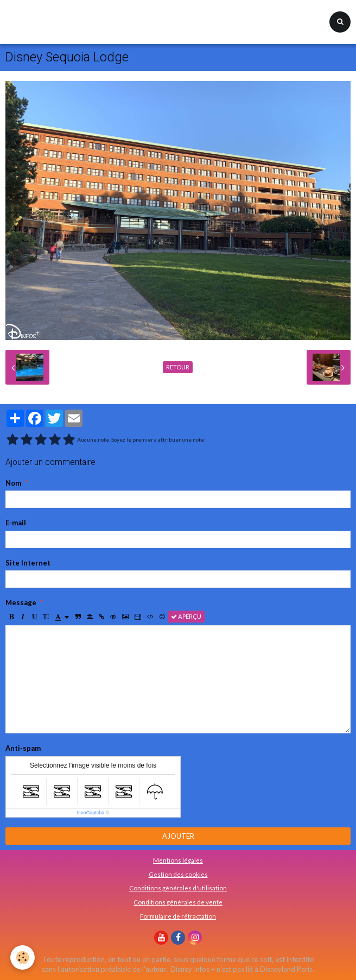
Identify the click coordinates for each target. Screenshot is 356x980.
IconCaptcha (91, 813)
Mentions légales (178, 860)
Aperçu (186, 616)
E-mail (16, 523)
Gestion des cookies (178, 874)
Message (21, 602)
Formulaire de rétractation (178, 916)
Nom (13, 483)
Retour (178, 367)
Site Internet (28, 563)
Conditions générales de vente (178, 902)
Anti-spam (23, 748)
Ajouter (178, 836)
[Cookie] (23, 957)
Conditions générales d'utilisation (178, 888)
